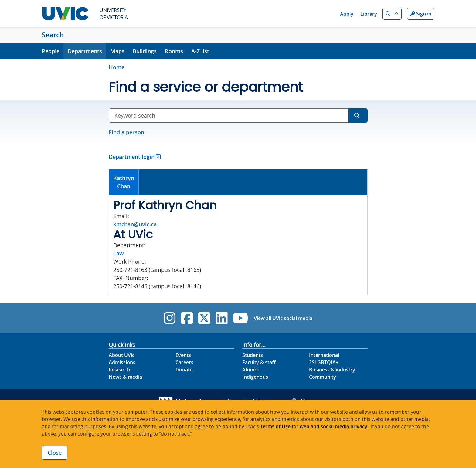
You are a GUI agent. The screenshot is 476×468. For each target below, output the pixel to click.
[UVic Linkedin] (221, 318)
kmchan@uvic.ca (135, 224)
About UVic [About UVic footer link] (122, 355)
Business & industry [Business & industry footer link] (332, 370)
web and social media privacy (333, 426)
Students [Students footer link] (253, 355)
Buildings (145, 51)
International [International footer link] (324, 355)
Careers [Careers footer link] (184, 362)
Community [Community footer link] (323, 377)
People (51, 51)
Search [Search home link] (53, 35)
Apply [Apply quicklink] (347, 14)
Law (119, 253)
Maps (117, 51)
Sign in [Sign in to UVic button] (421, 14)
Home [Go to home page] (117, 67)
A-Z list (200, 51)
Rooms (174, 51)
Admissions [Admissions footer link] (122, 362)
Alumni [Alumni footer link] (250, 370)
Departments (85, 51)
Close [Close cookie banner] (55, 453)
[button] (392, 14)
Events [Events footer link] (183, 355)
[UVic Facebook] (187, 318)
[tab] (124, 182)
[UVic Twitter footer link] (204, 318)
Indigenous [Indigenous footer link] (255, 377)
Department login (132, 157)
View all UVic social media (283, 318)
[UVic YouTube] (241, 318)
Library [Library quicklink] (369, 14)
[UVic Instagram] (170, 318)
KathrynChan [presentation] (124, 182)
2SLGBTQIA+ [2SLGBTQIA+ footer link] (324, 362)
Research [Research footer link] (119, 370)
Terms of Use (275, 426)
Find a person (126, 132)
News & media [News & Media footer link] (125, 377)
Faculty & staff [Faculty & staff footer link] (259, 362)
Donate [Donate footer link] (184, 370)
